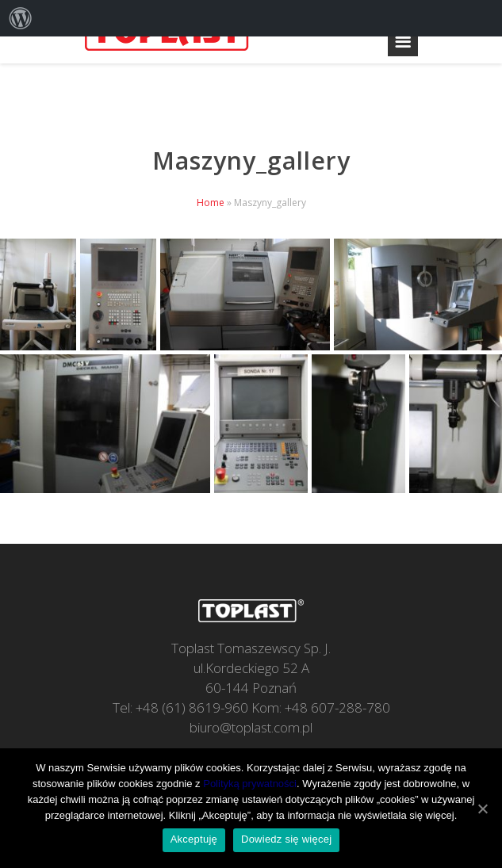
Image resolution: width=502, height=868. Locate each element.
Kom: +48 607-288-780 (321, 707)
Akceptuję (194, 839)
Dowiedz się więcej (286, 839)
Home (211, 203)
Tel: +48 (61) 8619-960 (180, 707)
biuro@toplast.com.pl (251, 727)
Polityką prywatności (250, 784)
